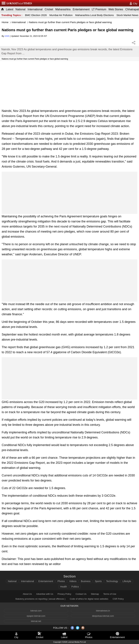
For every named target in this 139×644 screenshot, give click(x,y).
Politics (75, 587)
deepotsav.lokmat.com (103, 616)
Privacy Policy (64, 594)
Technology (112, 581)
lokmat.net (36, 621)
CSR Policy (118, 599)
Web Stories (116, 9)
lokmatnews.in (103, 611)
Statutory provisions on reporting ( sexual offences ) (40, 599)
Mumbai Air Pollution (61, 15)
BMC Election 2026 (36, 15)
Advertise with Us (45, 594)
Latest (10, 9)
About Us (27, 594)
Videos (73, 581)
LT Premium (99, 9)
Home (5, 22)
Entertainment (81, 9)
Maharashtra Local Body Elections (95, 15)
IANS (7, 36)
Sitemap (95, 594)
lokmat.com (36, 611)
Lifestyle (127, 581)
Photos (61, 581)
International (35, 9)
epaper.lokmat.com (36, 616)
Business (86, 581)
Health (64, 587)
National (21, 9)
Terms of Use (110, 594)
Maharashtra (63, 9)
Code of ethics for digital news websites (89, 599)
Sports (98, 581)
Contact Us (81, 594)
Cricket (49, 9)
